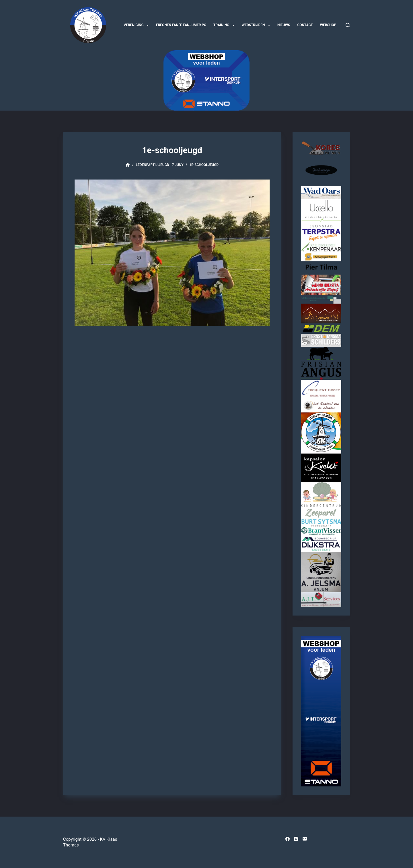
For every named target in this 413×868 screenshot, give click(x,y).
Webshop (328, 25)
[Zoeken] (348, 25)
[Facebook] (288, 839)
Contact (305, 25)
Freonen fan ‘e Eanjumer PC (181, 25)
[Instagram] (296, 839)
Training (225, 25)
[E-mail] (305, 839)
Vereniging (137, 25)
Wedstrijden (257, 25)
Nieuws (284, 25)
